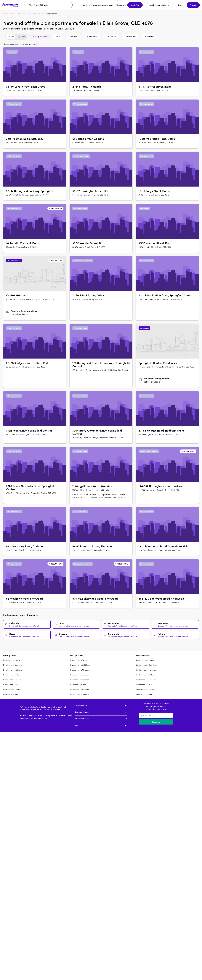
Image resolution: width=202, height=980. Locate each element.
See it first (135, 5)
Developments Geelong (12, 694)
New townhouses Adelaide (145, 689)
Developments (9, 13)
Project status (130, 36)
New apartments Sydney (79, 660)
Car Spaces (111, 36)
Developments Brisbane (12, 675)
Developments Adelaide (12, 689)
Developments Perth (11, 685)
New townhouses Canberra (146, 680)
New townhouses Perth (144, 685)
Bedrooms (74, 36)
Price (58, 36)
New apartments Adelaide (79, 689)
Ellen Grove (36, 13)
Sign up (193, 5)
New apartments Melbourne (80, 670)
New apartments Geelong (79, 694)
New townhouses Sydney (145, 660)
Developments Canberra (12, 680)
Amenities (149, 36)
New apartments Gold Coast (80, 665)
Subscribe (156, 722)
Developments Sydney (12, 660)
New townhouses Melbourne (146, 670)
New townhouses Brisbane (145, 675)
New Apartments (40, 36)
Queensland (23, 13)
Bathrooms (92, 36)
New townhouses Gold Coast (146, 665)
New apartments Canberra (79, 680)
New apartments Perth (78, 685)
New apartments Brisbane (79, 675)
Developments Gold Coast (13, 665)
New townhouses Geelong (145, 694)
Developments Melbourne (13, 670)
